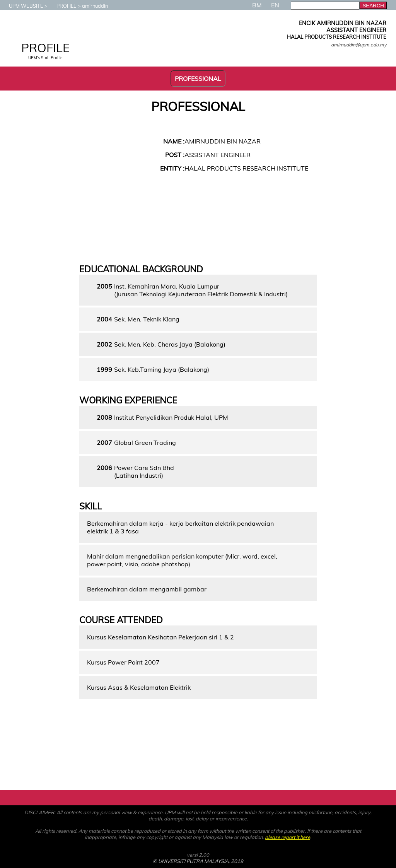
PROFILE (63, 6)
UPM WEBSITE (22, 6)
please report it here (288, 837)
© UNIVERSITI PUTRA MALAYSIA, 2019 (198, 861)
